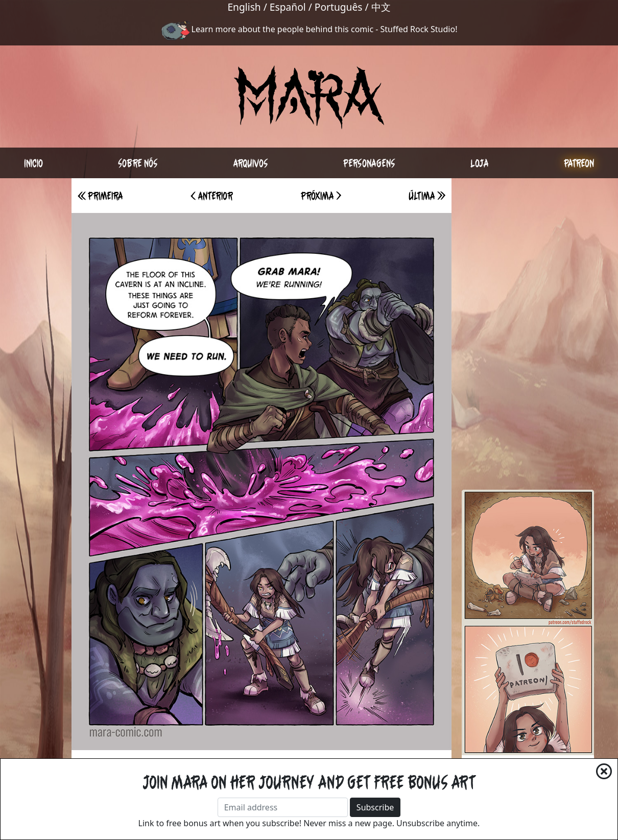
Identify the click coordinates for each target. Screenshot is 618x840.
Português (339, 7)
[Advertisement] (528, 331)
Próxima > (321, 196)
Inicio (33, 163)
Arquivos (251, 163)
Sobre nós (138, 163)
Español (288, 7)
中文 (381, 7)
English (244, 7)
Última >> (427, 196)
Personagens (369, 163)
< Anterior (212, 196)
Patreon (579, 163)
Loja (480, 163)
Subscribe (375, 807)
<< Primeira (100, 196)
